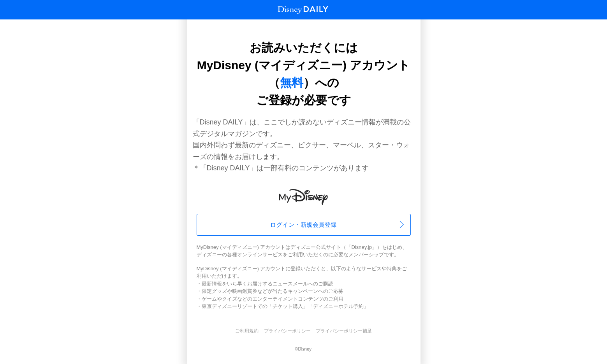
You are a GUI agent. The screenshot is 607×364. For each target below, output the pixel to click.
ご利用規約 (247, 331)
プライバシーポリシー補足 (344, 331)
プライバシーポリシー (287, 331)
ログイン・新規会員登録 (303, 225)
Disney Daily (303, 10)
